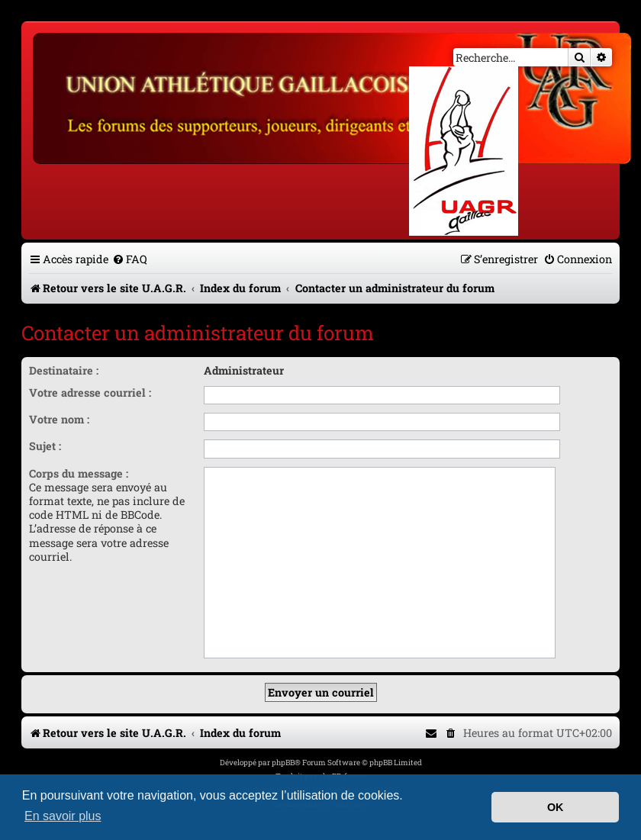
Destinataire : (64, 370)
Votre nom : (59, 419)
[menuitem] (130, 259)
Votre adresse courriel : (90, 393)
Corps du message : (79, 473)
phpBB (283, 763)
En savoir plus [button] (63, 816)
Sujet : (45, 446)
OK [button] (556, 807)
